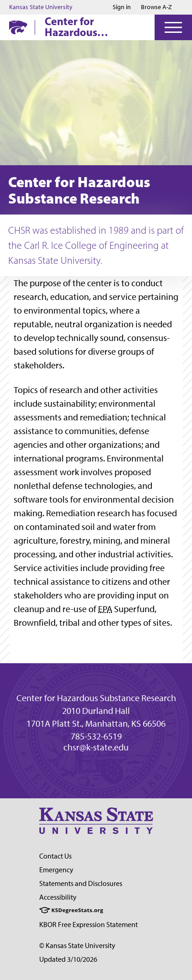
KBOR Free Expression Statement (88, 925)
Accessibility (58, 897)
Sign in (122, 7)
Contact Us (55, 856)
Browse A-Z (156, 7)
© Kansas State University (77, 946)
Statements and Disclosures (81, 883)
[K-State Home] (18, 27)
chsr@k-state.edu (96, 747)
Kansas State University (41, 7)
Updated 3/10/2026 (68, 959)
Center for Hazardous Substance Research (93, 26)
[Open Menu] (173, 27)
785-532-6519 (96, 736)
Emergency (56, 870)
